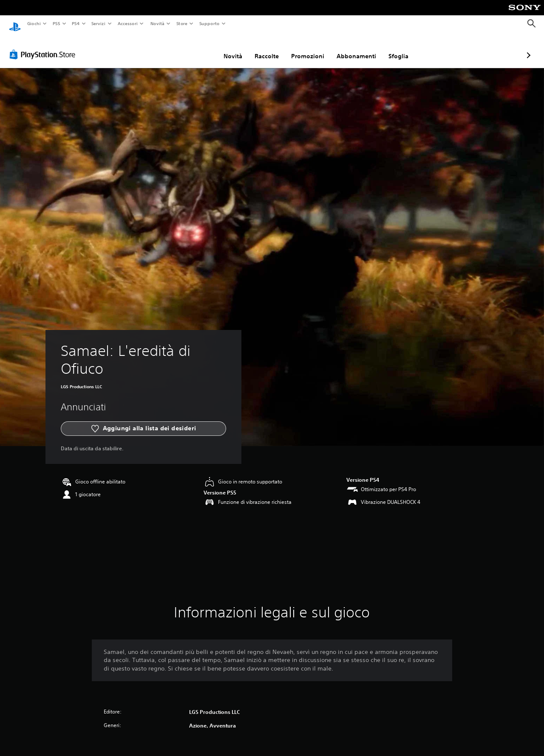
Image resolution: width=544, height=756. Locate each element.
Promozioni (263, 48)
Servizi (99, 23)
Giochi (34, 23)
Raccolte (222, 48)
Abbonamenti (311, 48)
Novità (157, 23)
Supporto (210, 23)
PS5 (57, 23)
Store (182, 23)
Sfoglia (353, 48)
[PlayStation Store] (44, 46)
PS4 (76, 23)
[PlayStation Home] (15, 24)
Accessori (128, 23)
